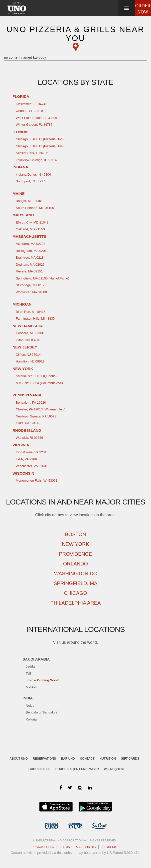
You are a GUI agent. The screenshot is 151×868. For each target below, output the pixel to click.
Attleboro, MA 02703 (31, 244)
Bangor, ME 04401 (29, 201)
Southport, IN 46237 (30, 181)
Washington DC (76, 573)
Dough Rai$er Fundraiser (77, 769)
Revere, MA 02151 (29, 271)
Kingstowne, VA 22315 (32, 452)
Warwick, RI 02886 (29, 438)
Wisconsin (23, 473)
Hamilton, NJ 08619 (30, 361)
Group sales (39, 769)
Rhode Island (27, 430)
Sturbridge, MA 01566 (32, 285)
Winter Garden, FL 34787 (34, 125)
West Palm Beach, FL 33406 (36, 118)
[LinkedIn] (90, 788)
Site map (65, 847)
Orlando (76, 564)
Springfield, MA (75, 583)
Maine (19, 194)
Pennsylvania (27, 395)
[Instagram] (80, 788)
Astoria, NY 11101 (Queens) (36, 376)
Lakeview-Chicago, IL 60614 (36, 160)
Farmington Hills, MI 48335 (35, 318)
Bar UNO (68, 759)
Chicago (76, 593)
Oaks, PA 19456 (27, 423)
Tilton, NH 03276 (28, 340)
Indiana (20, 167)
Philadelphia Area (76, 603)
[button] (126, 8)
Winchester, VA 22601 (32, 466)
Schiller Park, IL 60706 (32, 153)
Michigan (22, 304)
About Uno (19, 759)
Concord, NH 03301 (30, 333)
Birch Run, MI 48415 (31, 312)
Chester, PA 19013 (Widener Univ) (41, 409)
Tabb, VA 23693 (27, 459)
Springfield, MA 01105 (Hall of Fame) (42, 278)
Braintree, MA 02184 (31, 258)
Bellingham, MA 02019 (32, 251)
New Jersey (25, 347)
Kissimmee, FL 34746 (31, 104)
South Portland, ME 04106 (35, 208)
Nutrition (108, 759)
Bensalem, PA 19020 (31, 403)
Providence (75, 554)
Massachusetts (29, 236)
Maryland (23, 215)
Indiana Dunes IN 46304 (33, 174)
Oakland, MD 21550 (30, 229)
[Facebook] (61, 788)
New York (23, 369)
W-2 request (114, 769)
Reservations (44, 759)
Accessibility (86, 847)
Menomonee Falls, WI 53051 (37, 481)
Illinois (20, 132)
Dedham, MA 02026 (30, 265)
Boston (75, 534)
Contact (87, 759)
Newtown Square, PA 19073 (36, 416)
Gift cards (130, 759)
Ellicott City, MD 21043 (32, 222)
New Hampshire (29, 326)
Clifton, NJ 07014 (28, 355)
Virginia (21, 445)
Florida (21, 96)
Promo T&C (109, 847)
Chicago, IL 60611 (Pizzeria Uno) (40, 139)
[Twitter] (70, 788)
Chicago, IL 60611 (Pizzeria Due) (40, 146)
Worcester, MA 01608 (31, 292)
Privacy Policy (43, 847)
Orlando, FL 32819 (29, 111)
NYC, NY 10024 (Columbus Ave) (39, 383)
